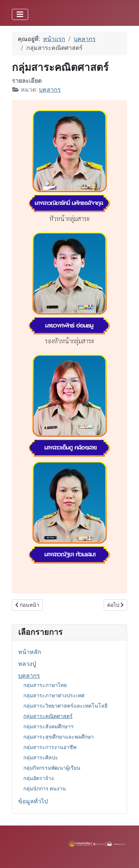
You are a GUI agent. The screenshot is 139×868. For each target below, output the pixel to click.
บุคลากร (29, 676)
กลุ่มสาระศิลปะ (41, 758)
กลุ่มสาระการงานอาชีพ (50, 747)
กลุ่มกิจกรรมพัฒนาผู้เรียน (52, 768)
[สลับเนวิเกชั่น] (20, 14)
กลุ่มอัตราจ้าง (39, 778)
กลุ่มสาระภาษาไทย (45, 685)
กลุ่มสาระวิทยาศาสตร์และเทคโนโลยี (65, 706)
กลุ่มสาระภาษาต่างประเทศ (54, 695)
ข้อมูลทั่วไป (33, 801)
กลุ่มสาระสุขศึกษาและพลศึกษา (59, 737)
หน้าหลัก (30, 652)
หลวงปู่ (27, 664)
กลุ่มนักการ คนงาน (45, 789)
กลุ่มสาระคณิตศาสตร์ (48, 716)
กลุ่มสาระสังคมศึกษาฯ (48, 726)
